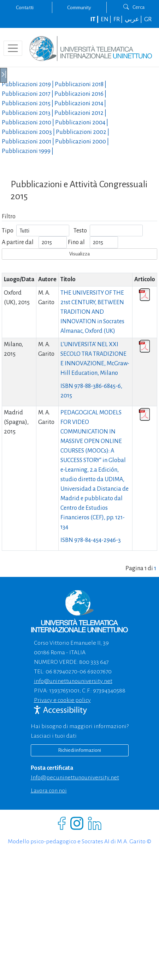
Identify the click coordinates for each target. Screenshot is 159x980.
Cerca (134, 7)
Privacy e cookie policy (62, 700)
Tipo (8, 231)
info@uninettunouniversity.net (73, 681)
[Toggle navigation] (13, 48)
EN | (107, 19)
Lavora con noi (49, 791)
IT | (95, 19)
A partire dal (18, 242)
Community (79, 7)
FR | (119, 19)
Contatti (25, 7)
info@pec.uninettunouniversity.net (75, 778)
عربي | (134, 19)
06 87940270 (61, 672)
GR (148, 19)
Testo (80, 231)
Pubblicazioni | (28, 84)
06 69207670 (96, 672)
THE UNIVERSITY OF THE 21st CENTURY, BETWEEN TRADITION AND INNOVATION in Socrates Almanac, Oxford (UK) (92, 312)
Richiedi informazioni (79, 750)
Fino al (76, 242)
